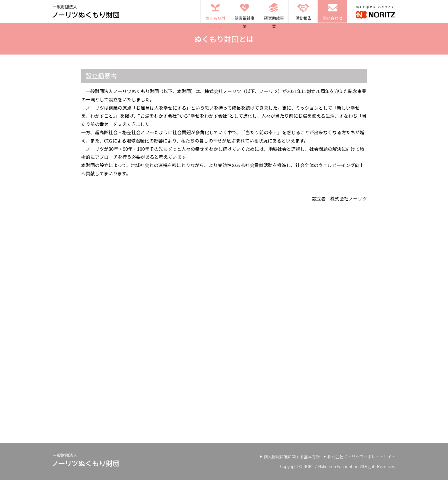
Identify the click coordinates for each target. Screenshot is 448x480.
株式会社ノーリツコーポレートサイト (361, 456)
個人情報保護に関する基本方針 (292, 456)
